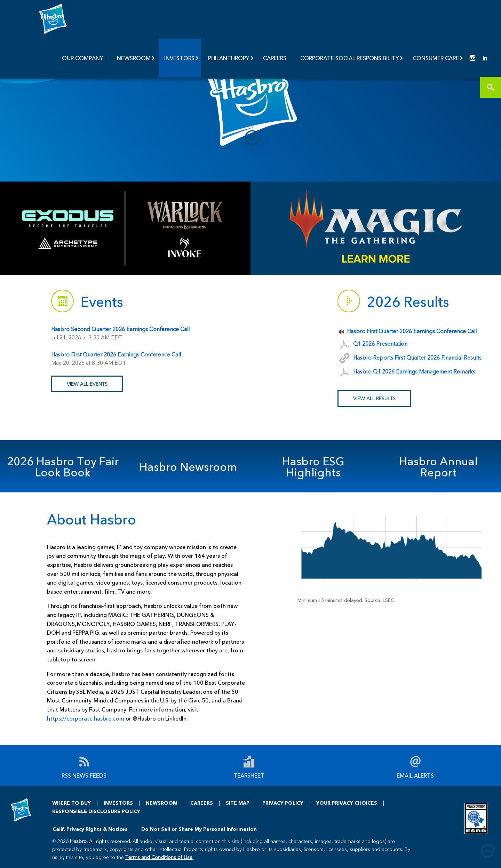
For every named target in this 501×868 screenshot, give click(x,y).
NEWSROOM (162, 803)
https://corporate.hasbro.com (86, 718)
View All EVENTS (87, 384)
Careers (275, 58)
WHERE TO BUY (71, 803)
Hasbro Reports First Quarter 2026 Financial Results (417, 357)
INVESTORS (118, 803)
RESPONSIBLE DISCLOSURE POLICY (96, 811)
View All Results (374, 398)
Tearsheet (249, 775)
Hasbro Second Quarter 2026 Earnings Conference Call (120, 329)
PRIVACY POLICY (283, 803)
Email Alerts (415, 775)
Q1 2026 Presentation (380, 343)
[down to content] (252, 138)
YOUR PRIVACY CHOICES (347, 803)
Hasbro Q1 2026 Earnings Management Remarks (414, 371)
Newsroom (134, 58)
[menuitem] (83, 58)
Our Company (83, 58)
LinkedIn (485, 58)
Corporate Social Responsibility (350, 58)
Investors (179, 58)
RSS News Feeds (84, 775)
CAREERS (202, 803)
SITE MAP (238, 803)
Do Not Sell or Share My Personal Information (199, 829)
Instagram (472, 58)
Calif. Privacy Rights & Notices (90, 829)
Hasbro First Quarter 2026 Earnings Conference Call (116, 354)
